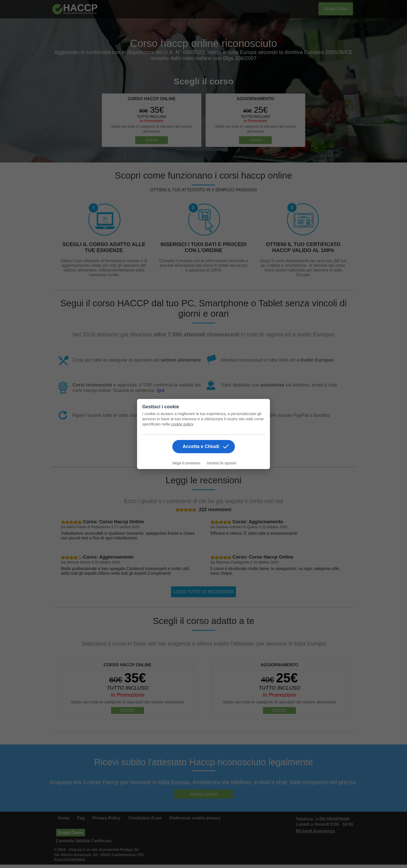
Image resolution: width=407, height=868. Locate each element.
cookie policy (182, 424)
